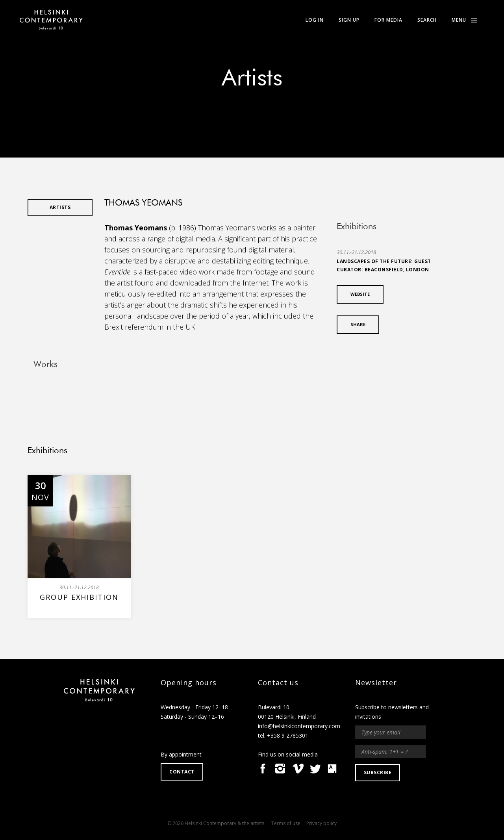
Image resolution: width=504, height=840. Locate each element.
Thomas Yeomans (136, 228)
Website (360, 294)
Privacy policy (321, 823)
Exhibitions (47, 451)
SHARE (358, 324)
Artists (252, 79)
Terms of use (286, 823)
